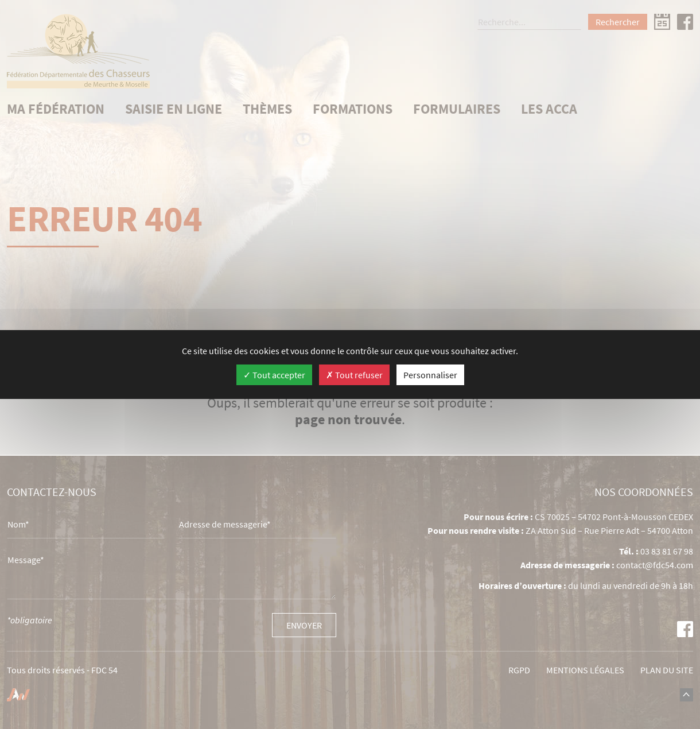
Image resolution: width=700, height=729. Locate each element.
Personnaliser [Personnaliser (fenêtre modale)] (430, 375)
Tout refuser (354, 375)
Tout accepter (274, 375)
